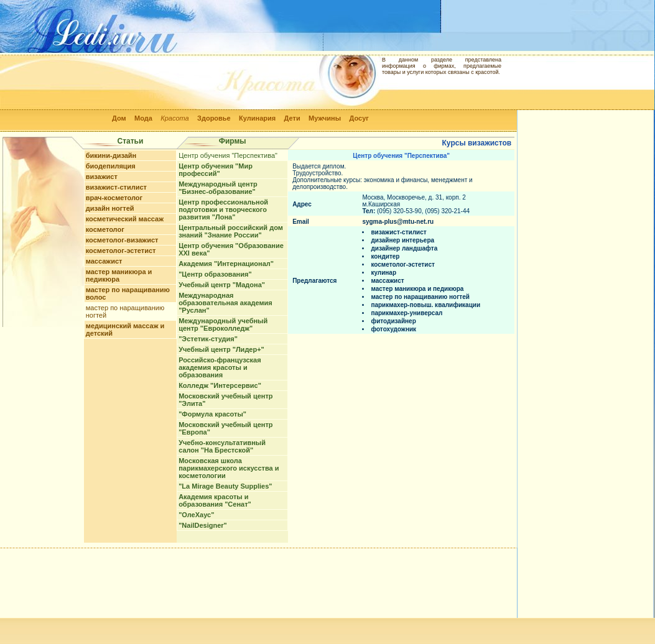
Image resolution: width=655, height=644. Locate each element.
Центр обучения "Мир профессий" (216, 170)
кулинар (383, 273)
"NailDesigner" (203, 525)
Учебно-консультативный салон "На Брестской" (222, 446)
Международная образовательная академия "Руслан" (225, 303)
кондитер (385, 256)
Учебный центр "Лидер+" (221, 349)
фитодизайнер (393, 321)
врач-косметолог (114, 198)
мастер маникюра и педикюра (119, 275)
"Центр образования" (215, 274)
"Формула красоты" (212, 414)
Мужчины (325, 118)
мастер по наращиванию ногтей (420, 297)
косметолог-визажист (122, 240)
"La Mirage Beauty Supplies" (225, 486)
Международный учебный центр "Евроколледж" (223, 324)
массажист (104, 261)
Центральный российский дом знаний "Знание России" (231, 231)
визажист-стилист (116, 187)
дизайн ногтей (110, 208)
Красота (175, 118)
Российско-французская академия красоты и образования (220, 367)
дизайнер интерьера (402, 240)
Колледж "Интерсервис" (220, 385)
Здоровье (214, 118)
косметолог (105, 229)
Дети (292, 118)
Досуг (359, 118)
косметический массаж (125, 219)
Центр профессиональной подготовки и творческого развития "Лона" (223, 209)
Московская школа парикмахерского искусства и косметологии (229, 468)
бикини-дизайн (111, 155)
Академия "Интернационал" (226, 264)
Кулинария (257, 118)
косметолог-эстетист (121, 251)
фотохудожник (393, 329)
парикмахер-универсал (406, 313)
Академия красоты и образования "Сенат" (215, 500)
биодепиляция (111, 166)
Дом (119, 118)
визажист (102, 177)
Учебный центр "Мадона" (222, 285)
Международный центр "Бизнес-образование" (218, 188)
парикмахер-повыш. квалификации (425, 305)
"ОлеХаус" (196, 515)
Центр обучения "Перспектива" (228, 155)
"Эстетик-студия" (208, 339)
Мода (143, 118)
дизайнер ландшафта (404, 248)
